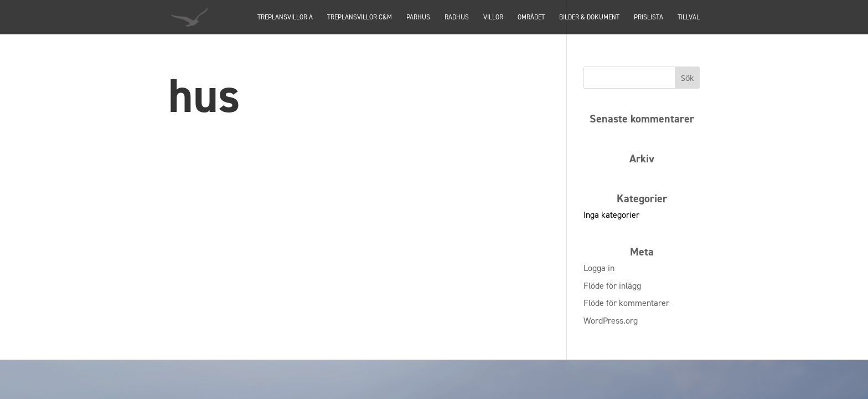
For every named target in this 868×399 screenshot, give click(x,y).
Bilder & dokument (589, 18)
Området (531, 18)
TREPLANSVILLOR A (285, 18)
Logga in (599, 268)
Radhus (457, 18)
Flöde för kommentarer (626, 303)
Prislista (649, 18)
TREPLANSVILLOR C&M (360, 18)
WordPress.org (611, 321)
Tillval (689, 18)
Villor (493, 18)
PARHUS (418, 18)
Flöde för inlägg (612, 286)
